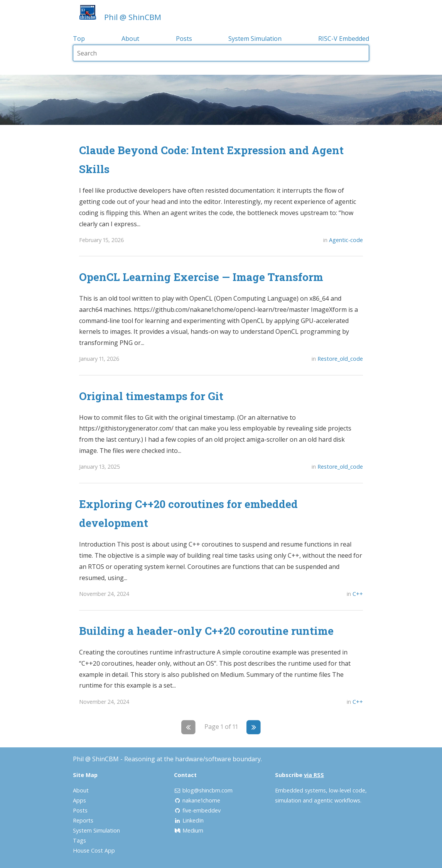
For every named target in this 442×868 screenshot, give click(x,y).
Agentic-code (346, 240)
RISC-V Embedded (344, 39)
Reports (83, 820)
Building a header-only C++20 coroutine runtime (206, 631)
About (130, 39)
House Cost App (94, 850)
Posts (184, 39)
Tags (79, 840)
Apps (79, 800)
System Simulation (255, 39)
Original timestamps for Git (151, 396)
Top (79, 39)
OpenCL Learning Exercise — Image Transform (201, 277)
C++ (358, 594)
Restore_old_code (340, 359)
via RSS (314, 775)
